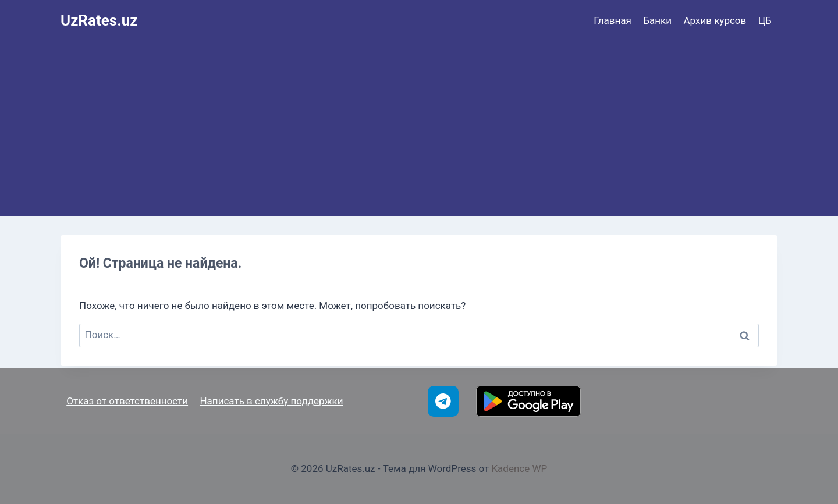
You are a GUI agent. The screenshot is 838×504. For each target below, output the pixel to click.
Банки (657, 20)
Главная (612, 20)
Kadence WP (519, 468)
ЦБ (765, 20)
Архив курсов (715, 20)
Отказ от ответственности (127, 401)
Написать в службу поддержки (271, 401)
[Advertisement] (419, 129)
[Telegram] (443, 401)
